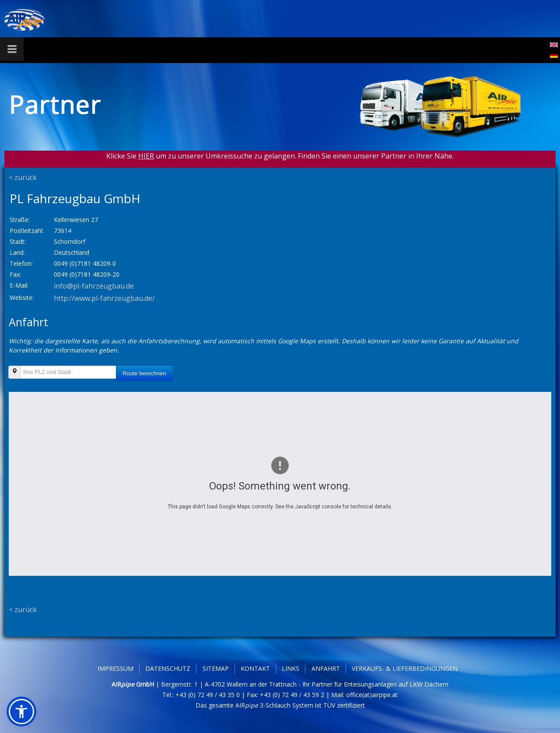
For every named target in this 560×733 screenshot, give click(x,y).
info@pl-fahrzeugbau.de (94, 286)
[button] (21, 712)
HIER (146, 156)
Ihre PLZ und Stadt (11, 377)
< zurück (23, 177)
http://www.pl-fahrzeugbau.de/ (104, 298)
